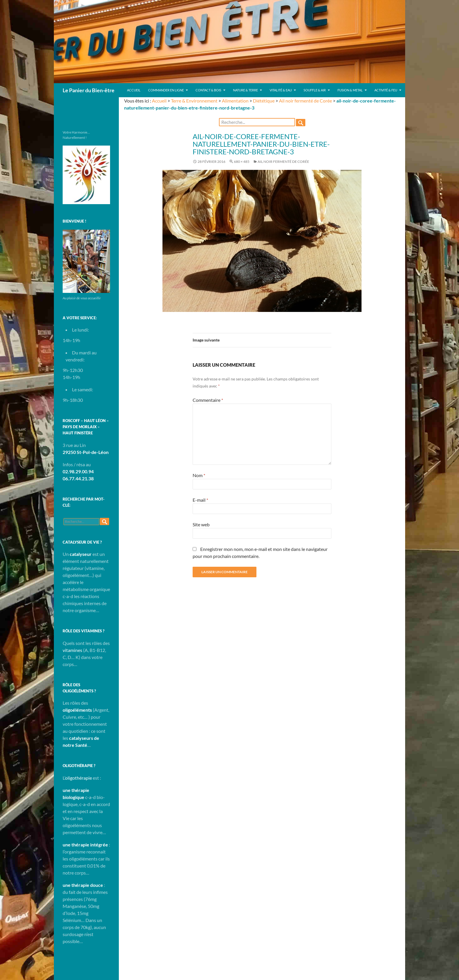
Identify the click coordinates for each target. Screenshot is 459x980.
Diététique (264, 101)
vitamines (72, 650)
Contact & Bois (208, 90)
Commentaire (208, 400)
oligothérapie (78, 778)
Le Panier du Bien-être (89, 90)
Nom (199, 475)
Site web (201, 524)
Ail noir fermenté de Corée (305, 101)
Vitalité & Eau (281, 90)
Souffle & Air (315, 90)
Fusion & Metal (350, 90)
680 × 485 (242, 162)
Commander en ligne (166, 90)
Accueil (134, 90)
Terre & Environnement (194, 101)
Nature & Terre (245, 90)
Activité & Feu (386, 90)
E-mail (200, 500)
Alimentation (235, 101)
